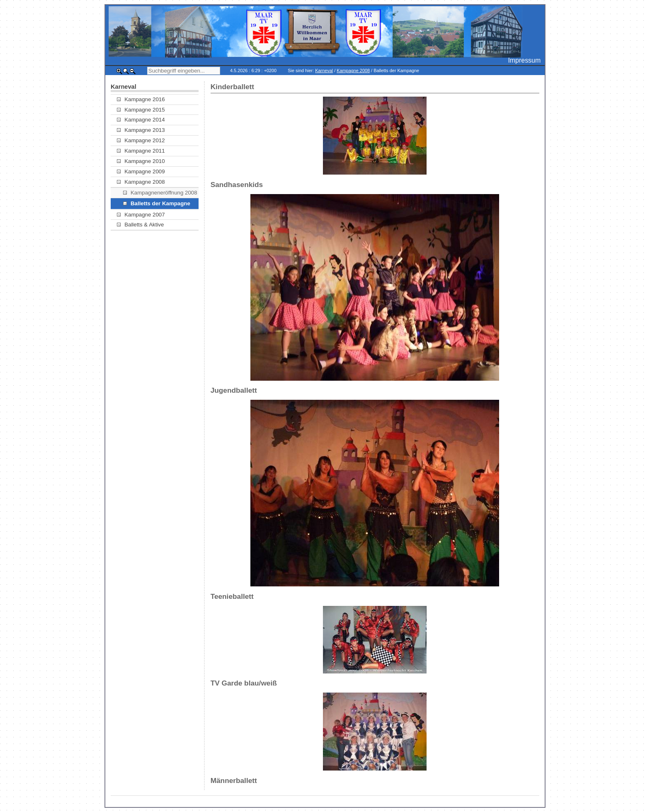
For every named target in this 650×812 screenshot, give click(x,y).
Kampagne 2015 (141, 110)
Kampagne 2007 (141, 215)
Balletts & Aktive (140, 225)
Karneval (324, 71)
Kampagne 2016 (141, 99)
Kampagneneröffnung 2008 (160, 193)
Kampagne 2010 (141, 161)
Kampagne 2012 (141, 140)
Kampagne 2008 (353, 71)
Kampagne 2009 (141, 171)
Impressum (524, 60)
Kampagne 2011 (141, 151)
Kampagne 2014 (141, 120)
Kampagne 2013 (141, 130)
